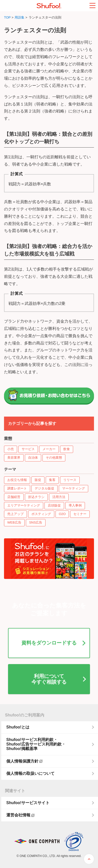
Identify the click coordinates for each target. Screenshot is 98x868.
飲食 (67, 449)
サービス (28, 449)
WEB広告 (14, 522)
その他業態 (54, 458)
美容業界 (14, 458)
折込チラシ (36, 497)
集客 (52, 480)
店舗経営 (14, 497)
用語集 (19, 17)
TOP (7, 17)
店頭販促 (54, 505)
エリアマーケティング (24, 505)
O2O (62, 514)
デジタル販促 (44, 488)
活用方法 (59, 497)
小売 (11, 449)
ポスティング (41, 514)
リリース (70, 480)
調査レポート (17, 488)
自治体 (33, 458)
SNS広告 (36, 522)
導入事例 (75, 505)
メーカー (49, 449)
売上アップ (15, 514)
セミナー (80, 514)
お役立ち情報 (17, 480)
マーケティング (73, 488)
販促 (38, 480)
